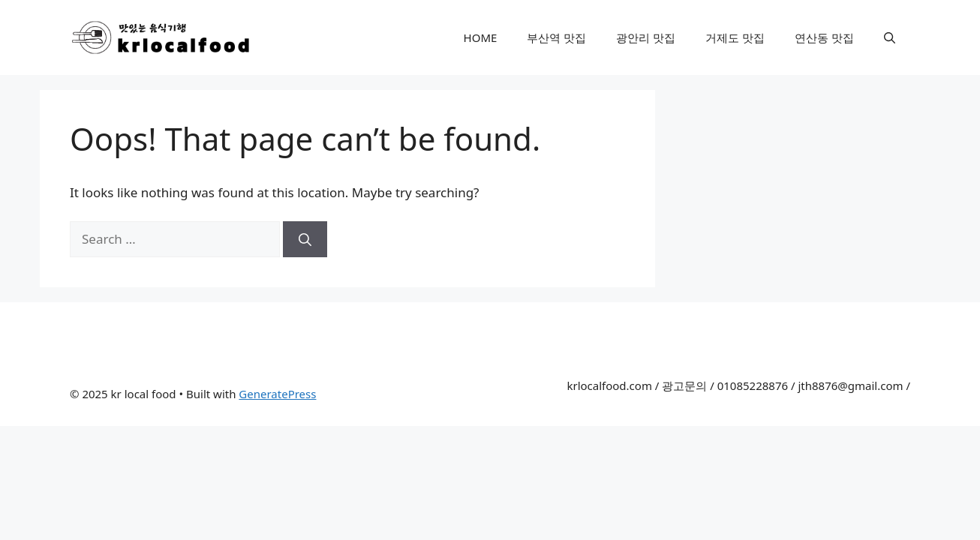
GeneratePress (277, 394)
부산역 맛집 (556, 37)
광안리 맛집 (646, 37)
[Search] (305, 239)
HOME (481, 37)
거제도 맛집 (735, 37)
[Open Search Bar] (890, 37)
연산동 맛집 (824, 37)
